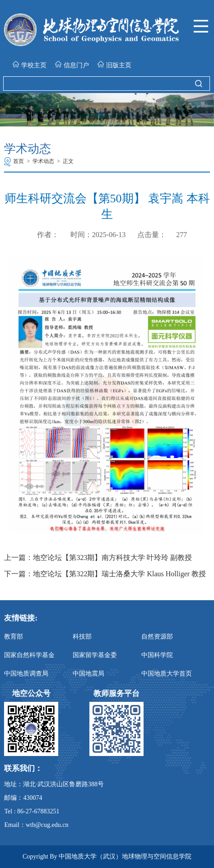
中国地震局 (88, 674)
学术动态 (43, 161)
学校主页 (30, 65)
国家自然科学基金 (29, 655)
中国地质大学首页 (167, 674)
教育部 (14, 637)
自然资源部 (157, 637)
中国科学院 (157, 655)
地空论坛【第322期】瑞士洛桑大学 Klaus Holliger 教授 (119, 574)
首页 (19, 161)
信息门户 (72, 65)
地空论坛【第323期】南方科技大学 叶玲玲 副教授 (112, 558)
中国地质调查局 (26, 674)
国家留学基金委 (95, 655)
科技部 (82, 637)
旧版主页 (114, 65)
